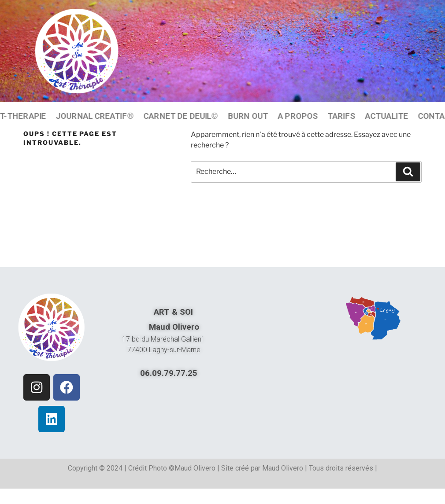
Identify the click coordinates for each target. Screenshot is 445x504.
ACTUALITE (386, 116)
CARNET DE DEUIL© (181, 116)
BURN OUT (248, 116)
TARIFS (342, 116)
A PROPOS (298, 116)
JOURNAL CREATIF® (95, 116)
